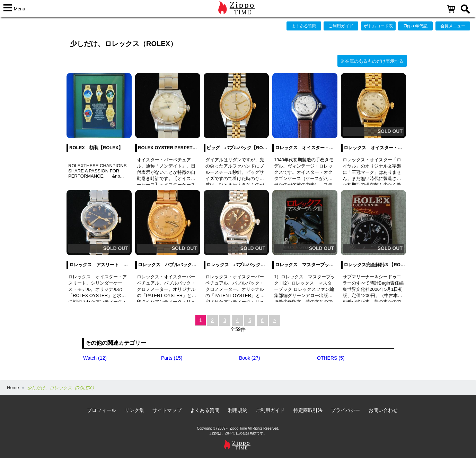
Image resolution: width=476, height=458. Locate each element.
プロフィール (102, 410)
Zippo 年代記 (416, 26)
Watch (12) (95, 358)
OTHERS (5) (331, 358)
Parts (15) (172, 358)
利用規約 (238, 410)
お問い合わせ (383, 410)
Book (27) (250, 358)
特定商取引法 (308, 410)
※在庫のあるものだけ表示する (372, 61)
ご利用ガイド (341, 26)
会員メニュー (453, 26)
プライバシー (345, 410)
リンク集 (134, 410)
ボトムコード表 (378, 26)
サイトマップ (167, 410)
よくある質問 (304, 26)
